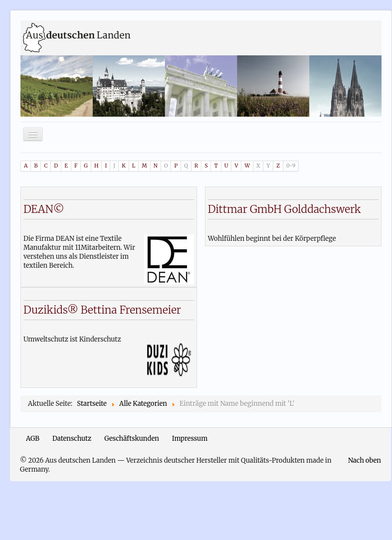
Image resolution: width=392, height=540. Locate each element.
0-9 (291, 166)
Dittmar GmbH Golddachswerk (285, 209)
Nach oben (365, 460)
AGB (33, 439)
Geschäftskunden (132, 439)
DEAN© (44, 209)
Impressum (190, 439)
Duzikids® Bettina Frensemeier (102, 310)
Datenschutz (72, 439)
